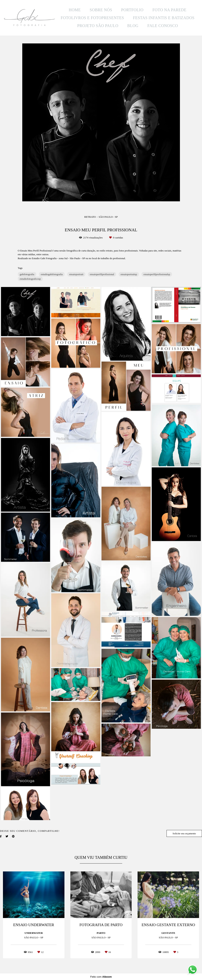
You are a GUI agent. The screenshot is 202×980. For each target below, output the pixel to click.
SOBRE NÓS (101, 10)
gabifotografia (27, 274)
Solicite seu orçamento (184, 833)
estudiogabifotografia (52, 274)
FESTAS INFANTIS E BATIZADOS (164, 18)
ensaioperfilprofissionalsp (157, 274)
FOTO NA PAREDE (169, 10)
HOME (75, 10)
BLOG (133, 26)
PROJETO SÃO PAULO (98, 26)
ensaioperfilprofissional (102, 274)
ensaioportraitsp (129, 274)
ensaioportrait (76, 274)
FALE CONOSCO (163, 26)
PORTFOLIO (132, 10)
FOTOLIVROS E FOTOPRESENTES (92, 18)
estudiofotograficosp (30, 279)
